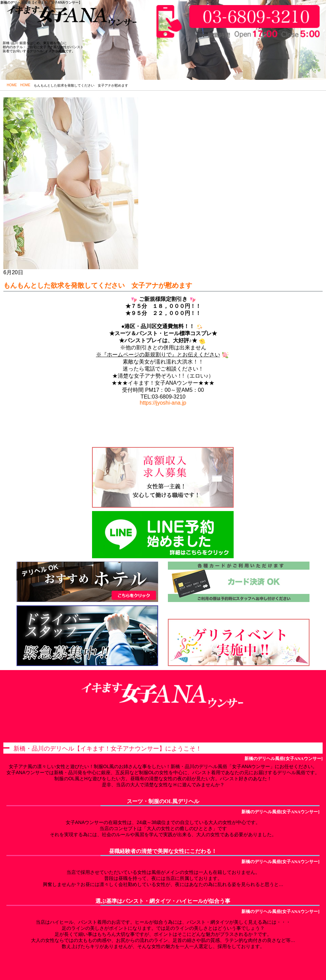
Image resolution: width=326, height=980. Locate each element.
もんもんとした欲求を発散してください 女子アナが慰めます (98, 285)
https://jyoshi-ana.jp (163, 403)
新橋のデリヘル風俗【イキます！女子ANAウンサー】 (41, 3)
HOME (12, 85)
